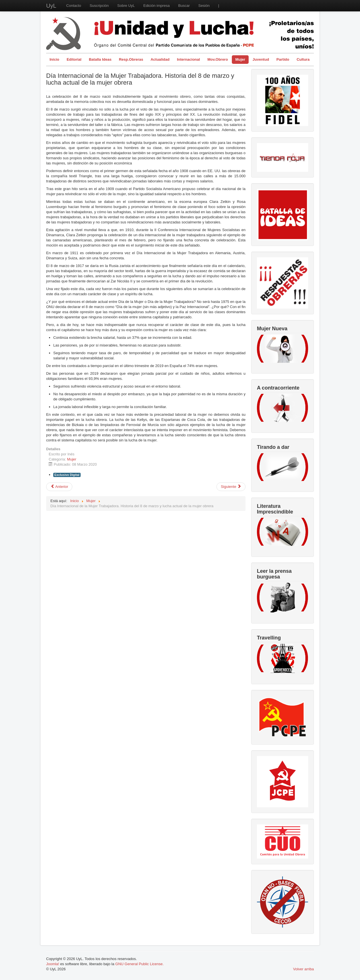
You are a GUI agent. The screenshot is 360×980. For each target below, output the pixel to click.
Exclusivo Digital (67, 475)
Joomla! (53, 964)
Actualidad (160, 59)
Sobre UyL (126, 6)
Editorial (74, 59)
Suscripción (99, 6)
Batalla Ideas (100, 59)
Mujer (240, 59)
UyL (51, 6)
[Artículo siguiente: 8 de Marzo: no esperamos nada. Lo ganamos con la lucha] (231, 487)
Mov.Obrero (218, 59)
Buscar (184, 6)
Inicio (54, 59)
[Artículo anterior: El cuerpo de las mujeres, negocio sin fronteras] (59, 487)
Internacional (188, 59)
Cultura (303, 59)
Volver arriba (303, 969)
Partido (283, 59)
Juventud (261, 59)
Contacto (74, 6)
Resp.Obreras (131, 59)
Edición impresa (157, 6)
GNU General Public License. (140, 964)
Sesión (204, 6)
